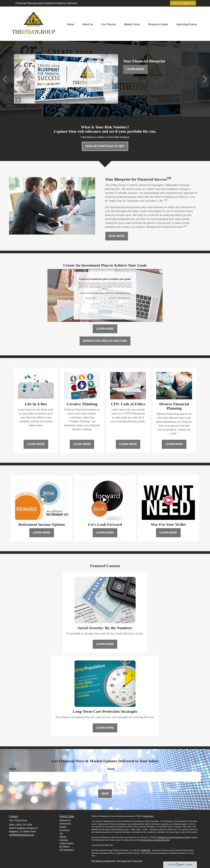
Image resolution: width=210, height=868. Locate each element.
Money (63, 837)
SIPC (149, 850)
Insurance (65, 830)
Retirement (65, 820)
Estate (63, 827)
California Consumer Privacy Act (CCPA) (174, 837)
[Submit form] (105, 794)
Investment (65, 824)
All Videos (65, 847)
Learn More (135, 69)
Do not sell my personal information (155, 840)
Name (13, 769)
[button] (88, 24)
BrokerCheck (148, 816)
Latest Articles (67, 843)
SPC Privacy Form (125, 861)
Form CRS (138, 861)
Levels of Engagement (183, 3)
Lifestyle (64, 840)
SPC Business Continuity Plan (104, 861)
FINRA (143, 850)
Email (111, 769)
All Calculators (67, 850)
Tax (61, 834)
